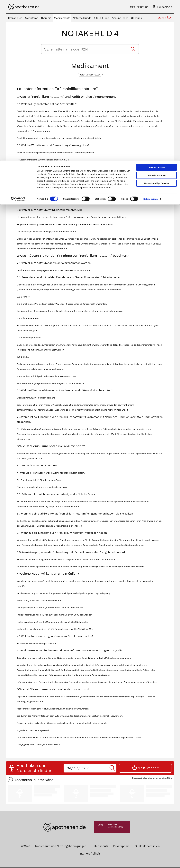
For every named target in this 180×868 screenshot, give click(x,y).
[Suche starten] (133, 50)
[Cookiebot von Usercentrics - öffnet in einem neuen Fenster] (18, 38)
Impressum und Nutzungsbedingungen (61, 847)
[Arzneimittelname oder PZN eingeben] (90, 50)
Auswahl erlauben (157, 15)
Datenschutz (100, 847)
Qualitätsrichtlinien (147, 847)
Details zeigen (151, 38)
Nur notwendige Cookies (157, 23)
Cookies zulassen (157, 7)
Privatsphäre (121, 847)
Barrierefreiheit (90, 854)
